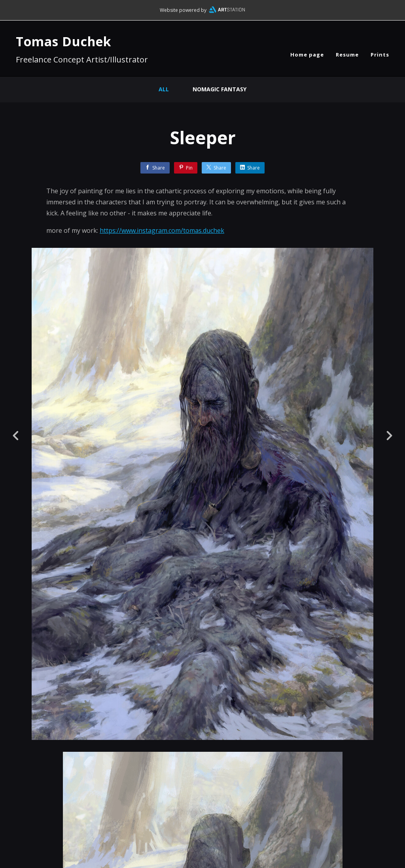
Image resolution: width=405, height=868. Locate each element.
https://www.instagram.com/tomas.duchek (162, 230)
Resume (347, 55)
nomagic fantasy (220, 89)
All (164, 89)
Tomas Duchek (63, 41)
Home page (307, 55)
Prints (380, 55)
